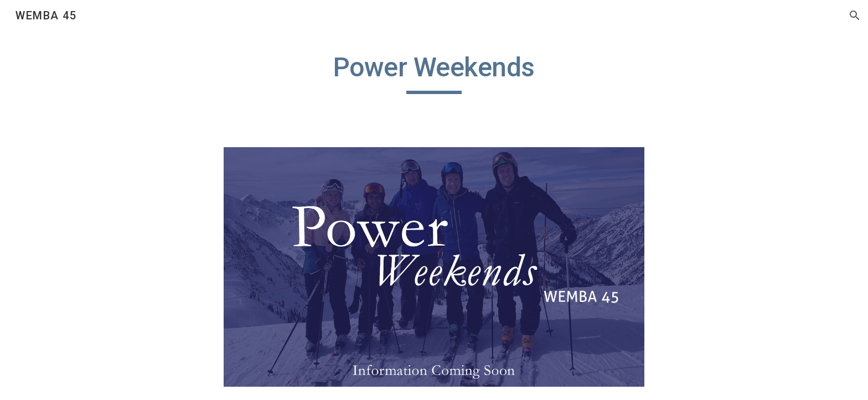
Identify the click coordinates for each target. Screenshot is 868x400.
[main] (434, 72)
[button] (855, 15)
